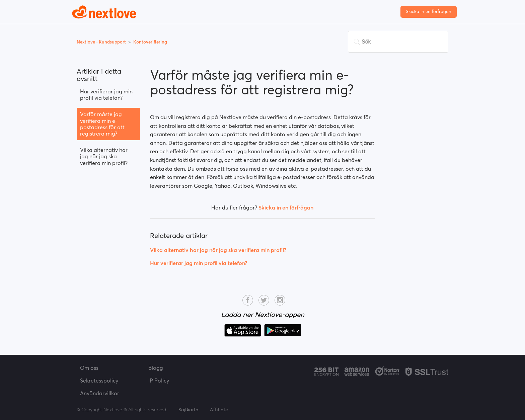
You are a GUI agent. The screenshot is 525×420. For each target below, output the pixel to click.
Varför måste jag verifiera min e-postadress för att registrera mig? (102, 124)
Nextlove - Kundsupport (102, 42)
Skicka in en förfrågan (429, 12)
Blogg (156, 368)
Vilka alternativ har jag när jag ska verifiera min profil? (104, 156)
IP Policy (159, 381)
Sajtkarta (189, 410)
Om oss (89, 368)
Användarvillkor (100, 393)
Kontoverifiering (150, 42)
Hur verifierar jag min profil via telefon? (106, 95)
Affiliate (219, 410)
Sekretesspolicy (99, 381)
